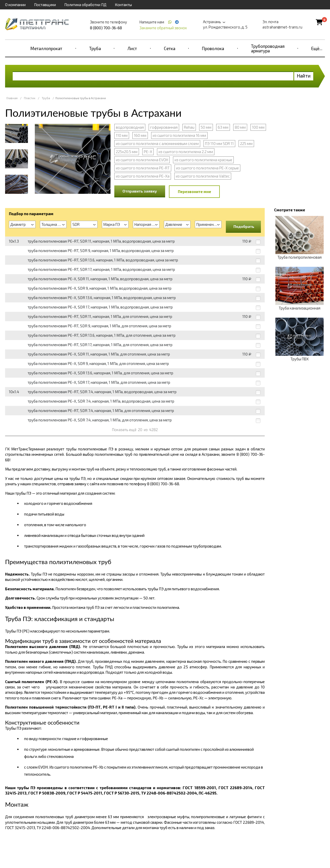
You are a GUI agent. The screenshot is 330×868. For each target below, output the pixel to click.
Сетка (170, 48)
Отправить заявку (140, 191)
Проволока (213, 48)
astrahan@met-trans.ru (282, 27)
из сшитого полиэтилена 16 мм (179, 135)
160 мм (140, 135)
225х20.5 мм (127, 152)
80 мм (240, 127)
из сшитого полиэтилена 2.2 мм (186, 152)
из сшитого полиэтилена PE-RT (143, 168)
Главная (12, 98)
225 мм (246, 143)
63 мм (223, 127)
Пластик (30, 98)
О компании (15, 5)
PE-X (148, 152)
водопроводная (130, 127)
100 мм (258, 127)
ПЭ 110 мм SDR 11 (219, 143)
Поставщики (45, 5)
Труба (95, 48)
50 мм (206, 127)
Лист (132, 48)
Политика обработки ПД (85, 5)
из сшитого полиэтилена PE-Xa (143, 176)
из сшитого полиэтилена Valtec (203, 176)
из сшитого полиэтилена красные (203, 160)
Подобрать (244, 226)
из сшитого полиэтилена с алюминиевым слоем (157, 143)
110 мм (122, 135)
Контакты (123, 5)
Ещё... (317, 48)
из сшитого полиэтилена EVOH (142, 160)
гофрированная (164, 127)
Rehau (189, 127)
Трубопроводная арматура (268, 48)
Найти (304, 76)
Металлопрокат (46, 48)
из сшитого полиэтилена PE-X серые (207, 168)
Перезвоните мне (194, 192)
